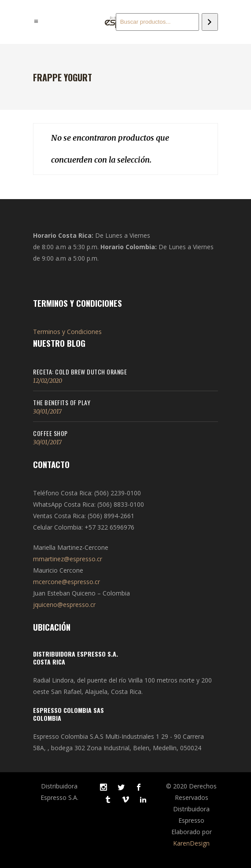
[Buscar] (210, 22)
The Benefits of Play (62, 402)
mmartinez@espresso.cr (68, 559)
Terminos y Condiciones (67, 332)
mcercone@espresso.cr (66, 582)
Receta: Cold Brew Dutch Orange (80, 372)
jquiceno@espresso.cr (64, 605)
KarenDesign (191, 843)
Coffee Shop (50, 433)
